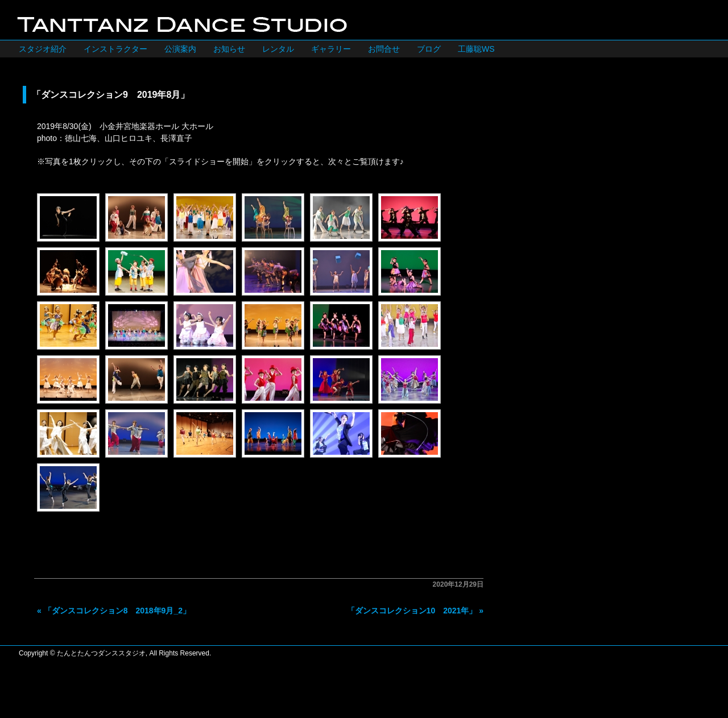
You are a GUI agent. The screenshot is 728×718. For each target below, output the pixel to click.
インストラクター (115, 49)
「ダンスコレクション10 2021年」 (412, 611)
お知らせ (229, 49)
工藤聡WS (476, 49)
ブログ (429, 49)
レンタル (278, 49)
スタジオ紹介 (43, 49)
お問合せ (384, 49)
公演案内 (180, 49)
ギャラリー (331, 49)
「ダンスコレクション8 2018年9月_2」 (117, 611)
